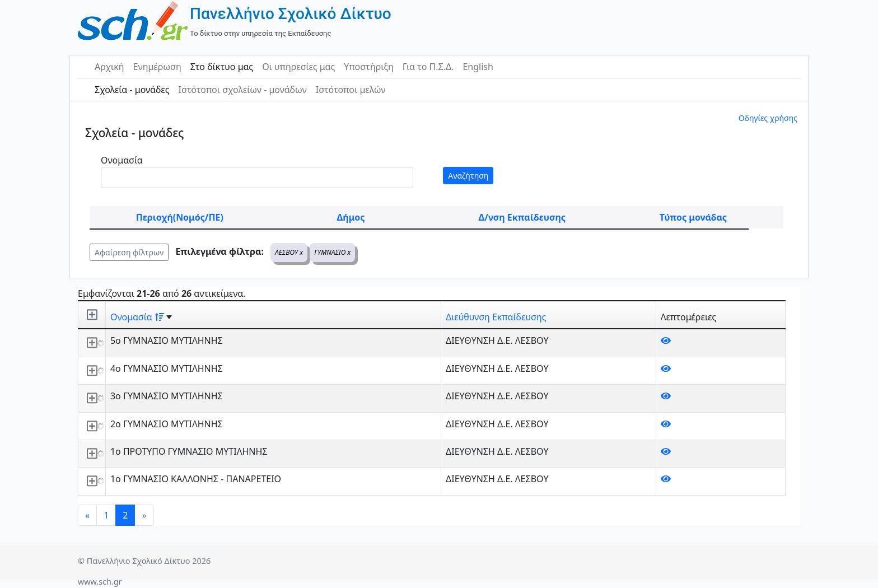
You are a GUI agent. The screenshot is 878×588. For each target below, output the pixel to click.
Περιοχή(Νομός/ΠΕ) (180, 217)
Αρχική (109, 67)
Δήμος (351, 217)
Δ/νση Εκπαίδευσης (522, 217)
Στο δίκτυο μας (222, 67)
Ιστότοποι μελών (351, 90)
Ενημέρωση (157, 67)
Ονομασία (122, 160)
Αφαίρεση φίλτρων (129, 252)
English (478, 67)
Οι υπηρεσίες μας (298, 67)
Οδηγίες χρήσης (768, 118)
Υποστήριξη (369, 67)
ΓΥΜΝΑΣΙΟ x (332, 252)
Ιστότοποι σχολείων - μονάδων (242, 90)
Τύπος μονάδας (693, 217)
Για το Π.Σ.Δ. (428, 67)
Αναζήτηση (468, 176)
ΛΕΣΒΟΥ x (289, 252)
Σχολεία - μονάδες (132, 90)
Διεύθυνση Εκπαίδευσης (496, 317)
